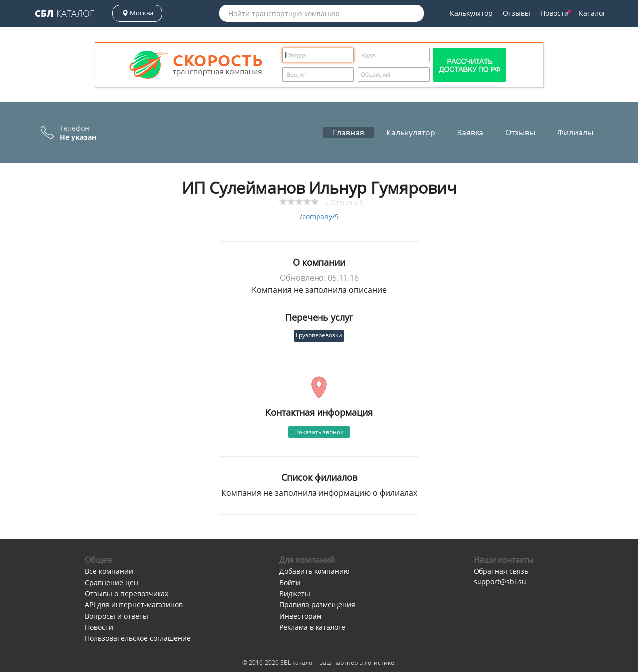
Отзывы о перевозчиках (127, 594)
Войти (290, 583)
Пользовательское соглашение (138, 638)
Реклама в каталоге (312, 627)
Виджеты (295, 594)
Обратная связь (501, 571)
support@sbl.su (500, 582)
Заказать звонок (319, 432)
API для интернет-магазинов (134, 605)
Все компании (109, 571)
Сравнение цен (111, 583)
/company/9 (319, 216)
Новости (556, 13)
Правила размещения (317, 605)
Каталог (65, 13)
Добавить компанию (315, 571)
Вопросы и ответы (116, 616)
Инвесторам (300, 616)
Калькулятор (471, 13)
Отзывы (517, 13)
